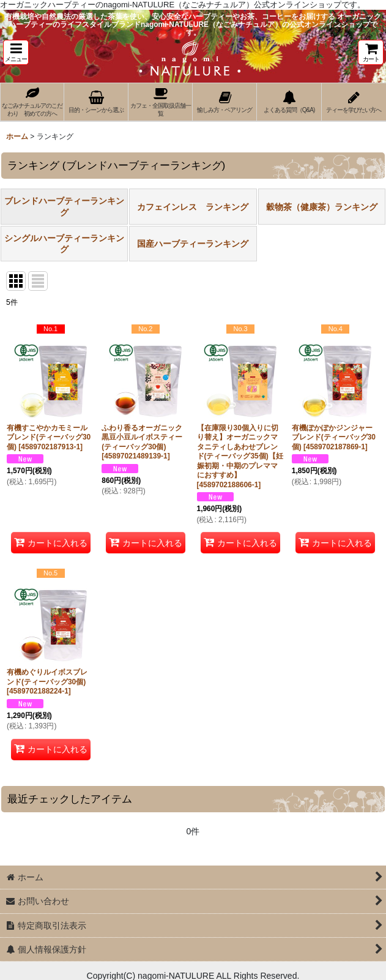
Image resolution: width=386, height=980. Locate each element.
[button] (16, 52)
